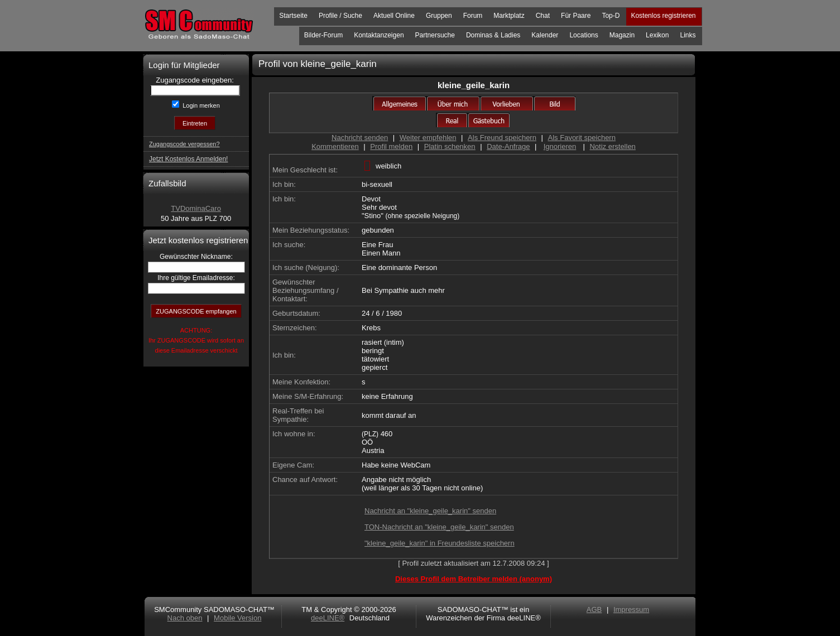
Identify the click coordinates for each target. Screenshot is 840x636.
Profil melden (391, 146)
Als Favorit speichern (582, 138)
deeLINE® (328, 618)
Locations (584, 35)
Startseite (293, 16)
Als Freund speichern (502, 138)
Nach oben (185, 618)
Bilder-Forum (323, 35)
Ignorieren (560, 146)
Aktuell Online (394, 16)
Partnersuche (435, 35)
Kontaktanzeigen (379, 35)
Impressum (631, 609)
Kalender (545, 35)
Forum (473, 16)
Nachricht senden (360, 138)
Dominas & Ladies (493, 35)
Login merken (200, 105)
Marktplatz (509, 16)
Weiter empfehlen (428, 138)
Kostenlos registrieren (663, 16)
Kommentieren (335, 146)
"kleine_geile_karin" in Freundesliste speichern (440, 543)
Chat (543, 16)
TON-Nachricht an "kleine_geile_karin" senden (439, 527)
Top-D (611, 16)
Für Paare (576, 16)
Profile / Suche (340, 16)
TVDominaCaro (196, 208)
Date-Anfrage (508, 146)
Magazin (622, 35)
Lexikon (657, 35)
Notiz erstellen (612, 146)
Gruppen (439, 16)
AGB (594, 609)
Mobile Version (237, 618)
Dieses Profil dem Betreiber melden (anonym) (474, 579)
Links (688, 35)
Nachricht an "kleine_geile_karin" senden (430, 511)
